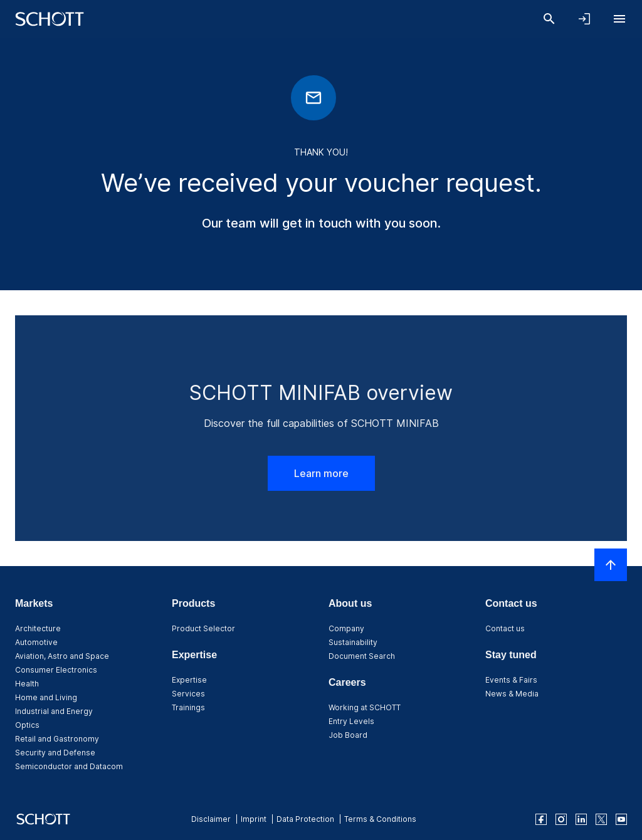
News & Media (512, 694)
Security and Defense (55, 753)
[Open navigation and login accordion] (584, 19)
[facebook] (541, 819)
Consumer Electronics (56, 670)
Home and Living (46, 697)
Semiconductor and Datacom (69, 766)
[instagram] (561, 819)
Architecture (38, 628)
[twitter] (601, 819)
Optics (27, 725)
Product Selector (203, 628)
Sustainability (353, 642)
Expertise (189, 680)
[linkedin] (581, 819)
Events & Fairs (511, 680)
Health (27, 684)
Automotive (36, 642)
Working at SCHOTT (365, 707)
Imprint (254, 819)
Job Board (348, 735)
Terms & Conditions (380, 819)
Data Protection (305, 819)
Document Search (362, 656)
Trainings (188, 707)
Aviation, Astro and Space (62, 656)
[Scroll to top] (611, 565)
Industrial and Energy (54, 711)
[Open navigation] (619, 19)
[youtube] (621, 819)
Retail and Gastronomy (57, 739)
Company (346, 628)
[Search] (549, 19)
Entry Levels (351, 721)
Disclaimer (211, 819)
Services (188, 694)
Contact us (505, 628)
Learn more (321, 473)
